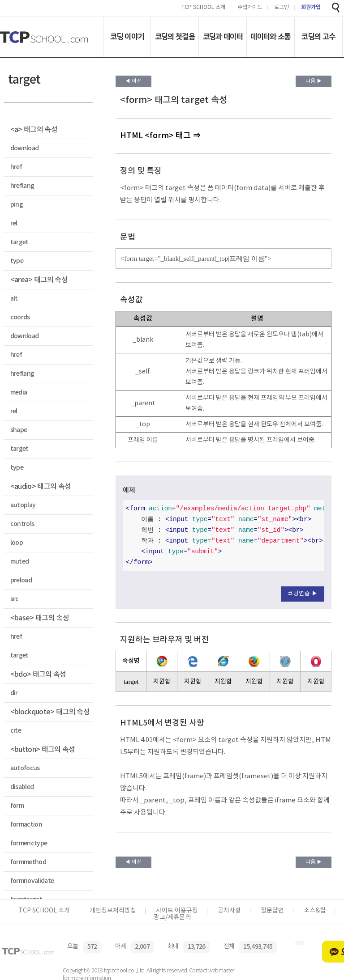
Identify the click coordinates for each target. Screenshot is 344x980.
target (19, 242)
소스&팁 (315, 911)
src (15, 599)
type (17, 261)
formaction (26, 825)
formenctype (29, 843)
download (25, 148)
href (16, 167)
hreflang (22, 186)
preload (21, 580)
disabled (22, 787)
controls (22, 524)
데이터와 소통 (270, 37)
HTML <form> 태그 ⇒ (160, 136)
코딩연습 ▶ (303, 594)
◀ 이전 (133, 81)
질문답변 (272, 911)
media (19, 392)
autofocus (25, 768)
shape (19, 430)
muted (20, 562)
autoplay (23, 505)
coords (20, 317)
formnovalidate (32, 881)
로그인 (282, 8)
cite (16, 731)
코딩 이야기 (127, 37)
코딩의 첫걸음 (175, 37)
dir (14, 693)
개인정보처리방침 (113, 911)
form (17, 806)
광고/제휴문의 (172, 917)
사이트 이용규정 (177, 911)
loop (17, 543)
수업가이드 (250, 8)
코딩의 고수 (318, 37)
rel (14, 223)
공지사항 (229, 911)
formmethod (28, 862)
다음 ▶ (314, 81)
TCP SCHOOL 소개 (203, 8)
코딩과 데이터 (223, 37)
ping (17, 205)
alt (14, 299)
